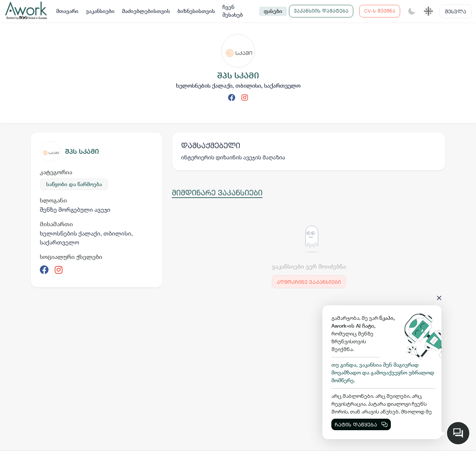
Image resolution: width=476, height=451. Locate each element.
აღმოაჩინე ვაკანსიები (309, 282)
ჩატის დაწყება (361, 424)
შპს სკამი (82, 151)
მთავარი (67, 11)
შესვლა (456, 11)
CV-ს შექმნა (380, 11)
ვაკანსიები (100, 11)
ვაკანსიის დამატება (321, 11)
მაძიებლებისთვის (146, 11)
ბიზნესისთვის (196, 11)
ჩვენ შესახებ (233, 11)
